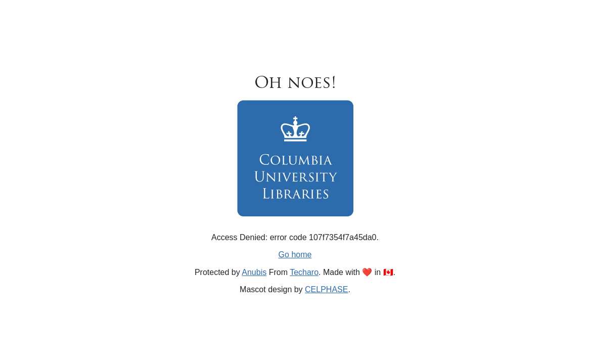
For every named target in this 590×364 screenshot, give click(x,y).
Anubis (254, 272)
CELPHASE (326, 289)
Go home (295, 255)
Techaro (304, 272)
